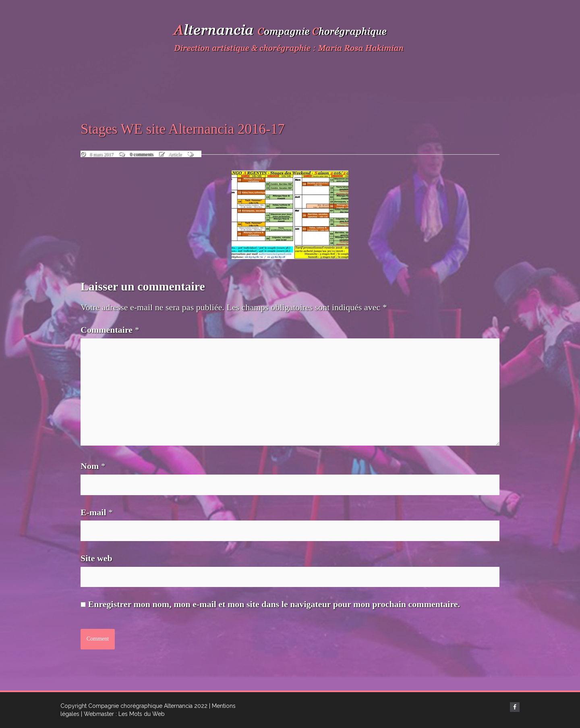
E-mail (97, 512)
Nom (93, 466)
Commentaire (110, 330)
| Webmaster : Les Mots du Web (123, 714)
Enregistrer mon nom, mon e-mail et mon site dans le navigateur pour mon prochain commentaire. (274, 604)
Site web (96, 558)
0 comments (141, 154)
